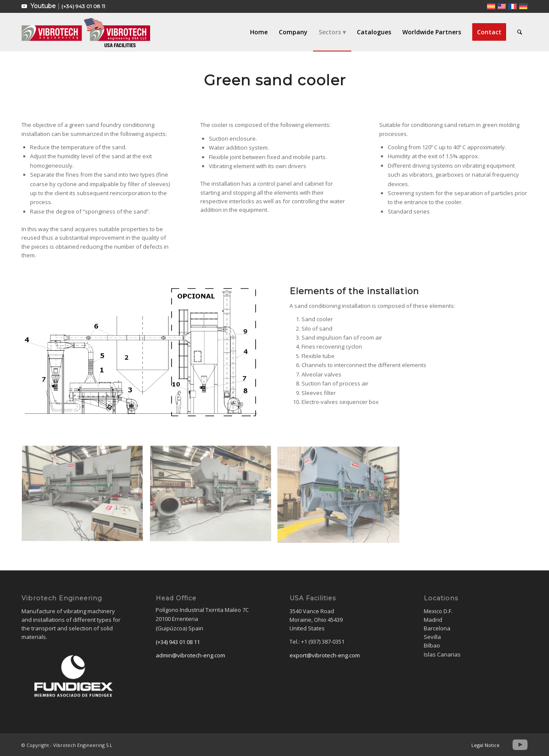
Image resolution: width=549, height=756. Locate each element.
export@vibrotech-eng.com (325, 655)
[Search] (520, 32)
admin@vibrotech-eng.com (190, 655)
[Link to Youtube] (24, 6)
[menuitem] (259, 32)
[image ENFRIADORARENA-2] (214, 498)
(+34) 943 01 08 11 (83, 6)
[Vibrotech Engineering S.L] (86, 32)
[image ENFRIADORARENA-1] (86, 498)
